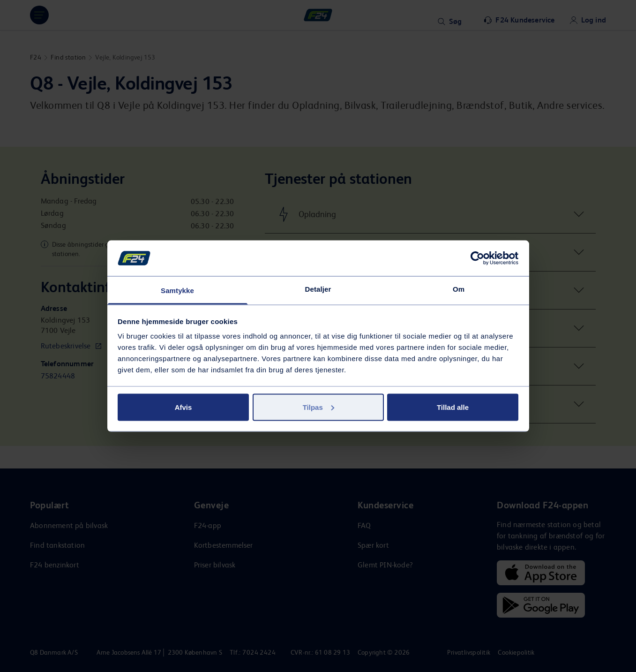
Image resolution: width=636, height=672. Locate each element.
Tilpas (318, 407)
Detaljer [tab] (318, 289)
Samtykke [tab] (177, 291)
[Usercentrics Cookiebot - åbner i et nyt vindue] (477, 258)
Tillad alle (453, 407)
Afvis (183, 407)
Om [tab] (459, 289)
